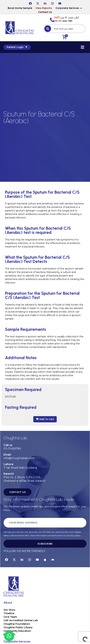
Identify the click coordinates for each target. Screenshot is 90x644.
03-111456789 (12, 449)
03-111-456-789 (63, 21)
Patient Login (17, 47)
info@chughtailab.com (19, 458)
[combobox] (64, 29)
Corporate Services (69, 8)
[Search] (48, 29)
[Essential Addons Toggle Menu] (82, 47)
